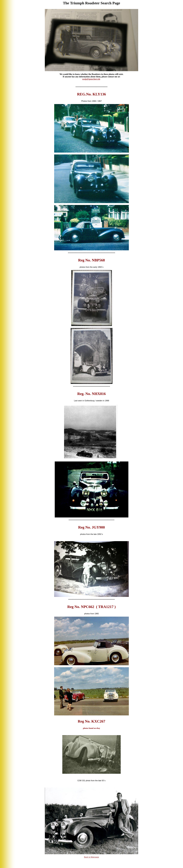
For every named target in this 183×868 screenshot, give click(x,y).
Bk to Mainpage (91, 857)
